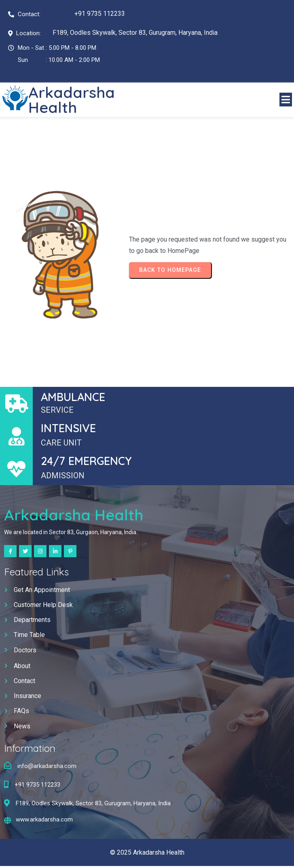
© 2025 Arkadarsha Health (147, 854)
